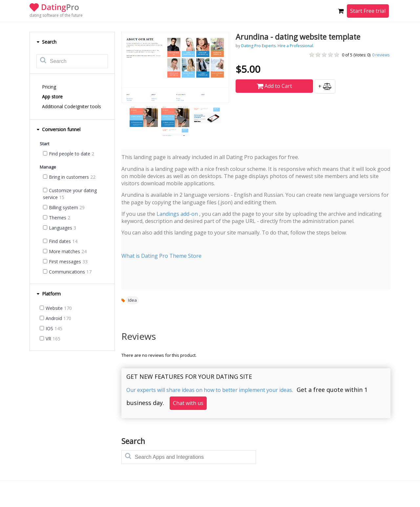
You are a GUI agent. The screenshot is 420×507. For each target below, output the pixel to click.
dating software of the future (56, 15)
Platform (49, 294)
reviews (381, 55)
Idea (132, 300)
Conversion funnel (58, 129)
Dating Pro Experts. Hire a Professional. (278, 46)
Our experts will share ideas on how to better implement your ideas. (210, 390)
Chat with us (188, 403)
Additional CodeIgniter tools (72, 106)
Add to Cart (274, 86)
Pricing (49, 87)
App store (52, 97)
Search (46, 42)
